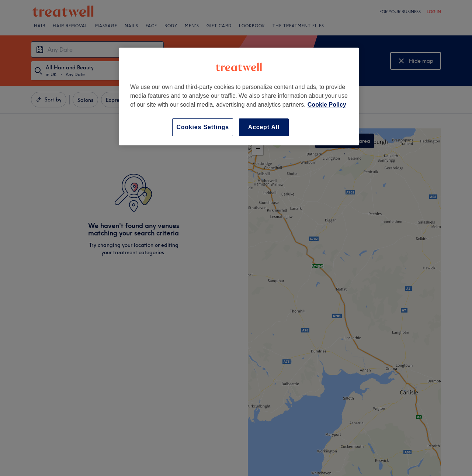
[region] (239, 96)
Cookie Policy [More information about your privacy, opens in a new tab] (327, 105)
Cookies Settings (203, 127)
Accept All (264, 127)
